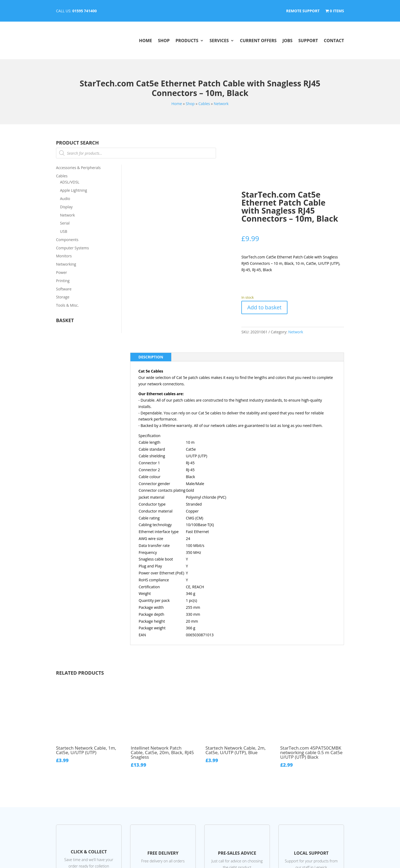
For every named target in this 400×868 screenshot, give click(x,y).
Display (66, 207)
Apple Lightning (73, 190)
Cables (204, 104)
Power (61, 272)
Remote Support (303, 11)
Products (187, 41)
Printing (63, 281)
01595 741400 (85, 11)
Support (308, 41)
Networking (66, 264)
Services (219, 41)
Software (64, 289)
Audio (65, 199)
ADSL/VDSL (70, 182)
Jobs (287, 41)
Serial (65, 223)
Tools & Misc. (67, 305)
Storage (63, 297)
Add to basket (264, 307)
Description (151, 357)
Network (221, 104)
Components (67, 240)
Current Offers (258, 41)
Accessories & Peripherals (78, 168)
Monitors (64, 256)
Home (145, 41)
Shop (164, 41)
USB (64, 231)
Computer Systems (72, 248)
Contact (334, 41)
